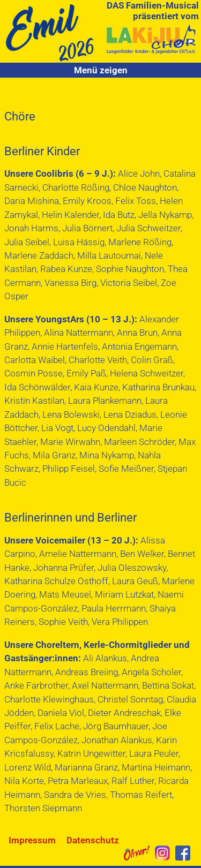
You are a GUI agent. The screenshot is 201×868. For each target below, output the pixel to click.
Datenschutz (93, 840)
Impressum (32, 840)
